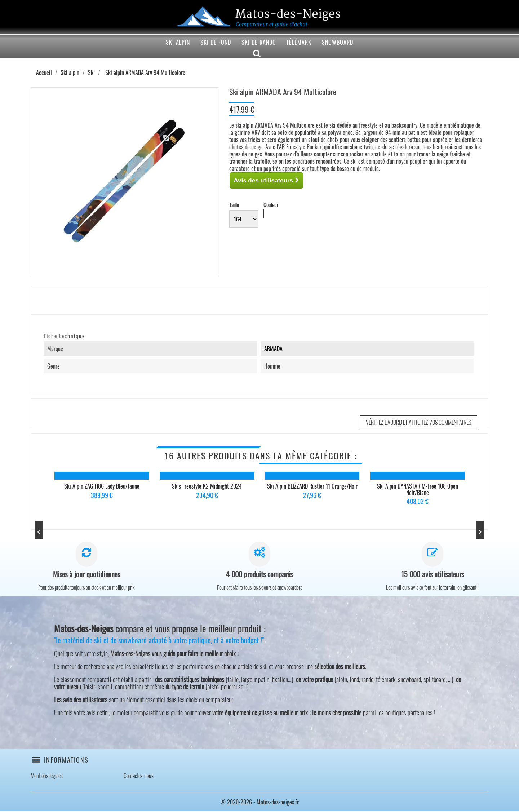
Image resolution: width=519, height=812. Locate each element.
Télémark (299, 42)
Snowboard (338, 42)
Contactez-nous (139, 776)
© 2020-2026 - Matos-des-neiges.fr (260, 803)
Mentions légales (47, 776)
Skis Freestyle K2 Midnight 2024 (207, 486)
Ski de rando (259, 42)
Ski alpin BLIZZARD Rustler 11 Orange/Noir (312, 486)
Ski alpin (178, 42)
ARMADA (273, 349)
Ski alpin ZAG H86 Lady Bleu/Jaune (102, 486)
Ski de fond (216, 42)
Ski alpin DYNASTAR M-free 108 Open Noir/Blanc (418, 489)
